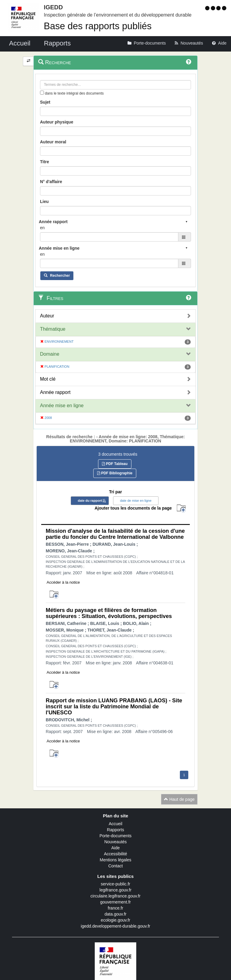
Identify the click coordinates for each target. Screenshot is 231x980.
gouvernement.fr (115, 902)
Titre (45, 162)
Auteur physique (57, 122)
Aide (115, 848)
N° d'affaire (51, 182)
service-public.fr (115, 884)
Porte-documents (116, 836)
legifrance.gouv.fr (115, 890)
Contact (115, 866)
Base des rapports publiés (98, 26)
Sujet (45, 102)
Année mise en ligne (62, 406)
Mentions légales (115, 860)
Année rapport (55, 392)
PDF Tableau (115, 464)
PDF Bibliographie (115, 473)
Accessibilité (115, 854)
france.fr (115, 908)
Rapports (116, 830)
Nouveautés (116, 842)
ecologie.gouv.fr (115, 920)
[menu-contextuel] (42, 93)
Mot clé (48, 379)
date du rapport (90, 501)
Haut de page (179, 799)
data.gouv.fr (116, 914)
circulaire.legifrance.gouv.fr (115, 896)
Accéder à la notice (63, 582)
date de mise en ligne (136, 501)
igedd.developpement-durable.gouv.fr (116, 926)
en (42, 228)
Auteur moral (53, 142)
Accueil (115, 824)
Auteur (47, 316)
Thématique (53, 329)
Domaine (50, 354)
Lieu (44, 201)
